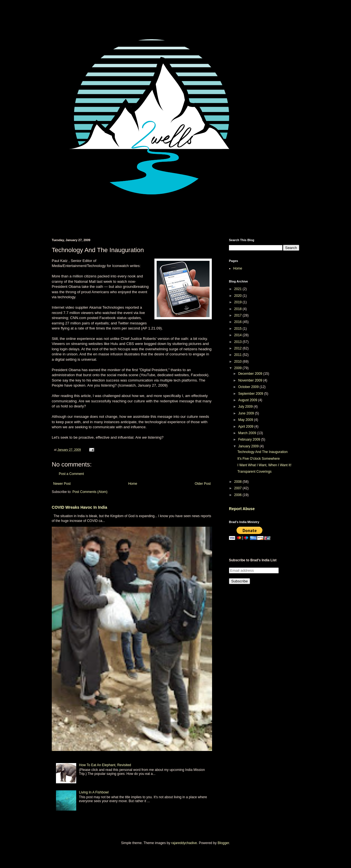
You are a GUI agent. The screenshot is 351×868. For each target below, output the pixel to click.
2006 (238, 495)
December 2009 (251, 374)
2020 (238, 296)
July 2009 (246, 407)
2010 (238, 362)
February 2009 (250, 439)
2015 (238, 329)
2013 (238, 342)
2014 (238, 335)
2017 (238, 315)
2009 (238, 368)
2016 (238, 322)
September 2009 (251, 394)
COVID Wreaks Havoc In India (79, 507)
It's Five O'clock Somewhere (259, 459)
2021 (238, 289)
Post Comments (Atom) (90, 492)
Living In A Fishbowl (94, 792)
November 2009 (251, 380)
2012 (238, 348)
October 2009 (249, 387)
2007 (238, 488)
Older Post (203, 484)
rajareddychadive (184, 843)
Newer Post (62, 484)
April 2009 (246, 427)
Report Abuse (242, 509)
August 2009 (248, 400)
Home (133, 484)
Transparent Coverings (255, 472)
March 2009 (248, 433)
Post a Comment (71, 474)
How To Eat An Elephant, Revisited (105, 765)
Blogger (223, 843)
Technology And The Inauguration (263, 452)
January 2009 (249, 446)
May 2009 (246, 420)
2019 (238, 302)
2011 (238, 355)
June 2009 (247, 413)
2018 (238, 309)
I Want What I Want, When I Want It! (264, 465)
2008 (238, 482)
